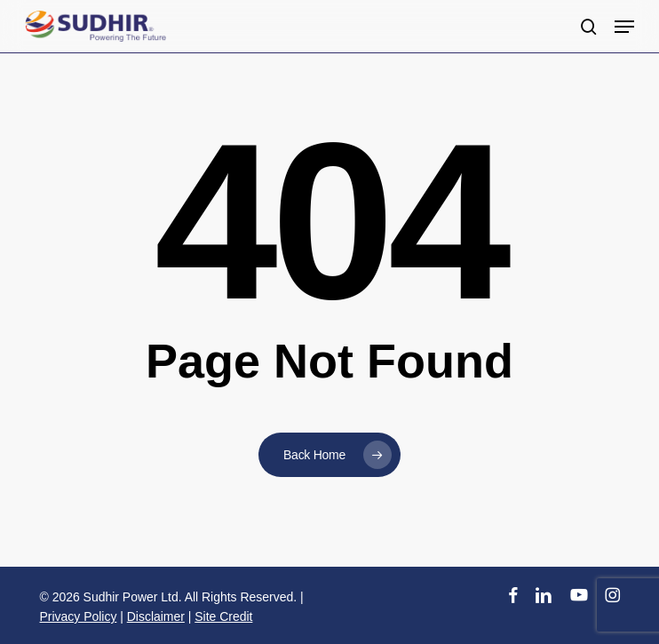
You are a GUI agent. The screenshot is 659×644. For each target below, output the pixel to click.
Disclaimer (156, 616)
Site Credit (223, 616)
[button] (624, 27)
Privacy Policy (79, 616)
